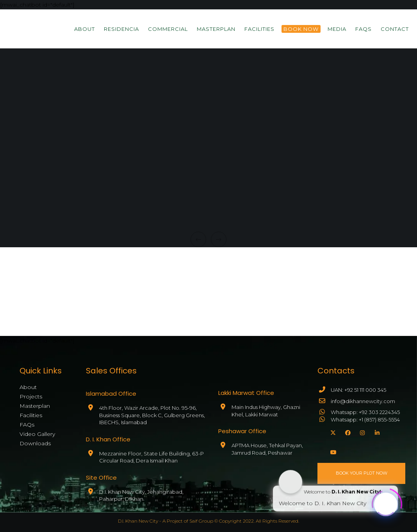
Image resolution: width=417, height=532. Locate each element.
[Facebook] (347, 432)
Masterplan (35, 406)
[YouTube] (332, 451)
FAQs (27, 425)
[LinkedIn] (376, 432)
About (28, 387)
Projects (31, 396)
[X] (332, 432)
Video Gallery (37, 434)
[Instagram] (362, 432)
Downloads (35, 443)
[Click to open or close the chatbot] (386, 503)
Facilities (31, 415)
